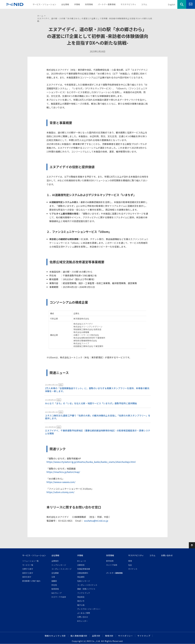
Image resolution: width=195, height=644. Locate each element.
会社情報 (55, 555)
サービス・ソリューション (34, 555)
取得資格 (55, 589)
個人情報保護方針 (79, 636)
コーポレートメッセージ (61, 569)
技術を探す (27, 577)
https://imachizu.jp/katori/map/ (63, 472)
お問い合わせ (83, 617)
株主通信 (81, 577)
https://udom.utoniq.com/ (60, 492)
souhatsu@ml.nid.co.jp (96, 521)
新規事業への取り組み (31, 581)
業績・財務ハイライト (86, 589)
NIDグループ (56, 593)
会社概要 (55, 573)
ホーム (40, 16)
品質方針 (96, 636)
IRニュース (82, 561)
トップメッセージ (59, 565)
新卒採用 (110, 561)
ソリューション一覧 (30, 561)
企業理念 (55, 561)
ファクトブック (84, 593)
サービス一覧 (28, 565)
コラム (152, 555)
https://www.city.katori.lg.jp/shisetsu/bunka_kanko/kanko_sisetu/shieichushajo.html (91, 462)
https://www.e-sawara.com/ (61, 482)
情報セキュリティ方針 (55, 636)
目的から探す (28, 573)
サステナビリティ (136, 555)
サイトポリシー (126, 636)
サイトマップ (144, 636)
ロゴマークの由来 (59, 597)
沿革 (53, 577)
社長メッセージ (84, 581)
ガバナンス (133, 569)
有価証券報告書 (84, 569)
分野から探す (28, 569)
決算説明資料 (83, 573)
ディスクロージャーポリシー (89, 609)
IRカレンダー (83, 621)
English (172, 4)
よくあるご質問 (84, 613)
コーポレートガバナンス (87, 585)
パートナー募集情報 (114, 573)
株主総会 (81, 597)
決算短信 (81, 565)
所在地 (54, 585)
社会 (130, 565)
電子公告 (81, 605)
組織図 (54, 581)
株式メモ (81, 601)
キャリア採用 (112, 565)
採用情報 (110, 555)
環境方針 (109, 636)
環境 (130, 561)
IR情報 (80, 555)
